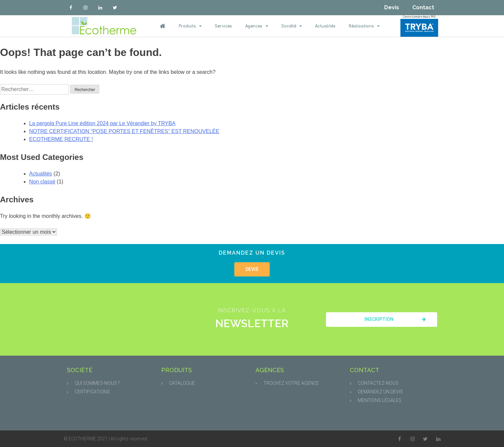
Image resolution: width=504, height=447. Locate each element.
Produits (190, 26)
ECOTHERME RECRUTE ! (61, 139)
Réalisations (364, 26)
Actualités (325, 26)
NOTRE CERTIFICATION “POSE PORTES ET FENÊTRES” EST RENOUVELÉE (124, 131)
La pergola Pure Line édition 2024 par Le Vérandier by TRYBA (102, 123)
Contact (423, 7)
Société (292, 26)
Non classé (42, 182)
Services (223, 26)
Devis (392, 7)
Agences (257, 26)
